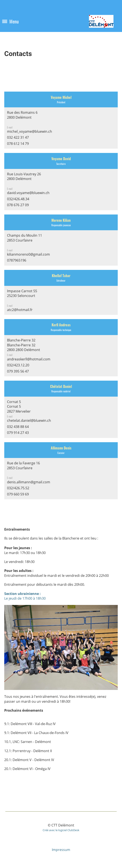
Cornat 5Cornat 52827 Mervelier (19, 407)
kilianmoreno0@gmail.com (28, 254)
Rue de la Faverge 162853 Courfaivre (23, 468)
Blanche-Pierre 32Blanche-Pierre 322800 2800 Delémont (24, 345)
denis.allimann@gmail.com (29, 482)
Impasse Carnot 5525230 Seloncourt (22, 296)
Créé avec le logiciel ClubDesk (61, 830)
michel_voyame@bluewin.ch (30, 131)
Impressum (61, 850)
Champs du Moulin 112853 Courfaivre (25, 240)
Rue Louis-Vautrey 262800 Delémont (24, 179)
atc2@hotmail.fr (20, 310)
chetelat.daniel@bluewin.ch (29, 420)
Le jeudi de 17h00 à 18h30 (25, 596)
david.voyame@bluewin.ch (28, 193)
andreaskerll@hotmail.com (29, 359)
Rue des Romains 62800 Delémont (22, 117)
